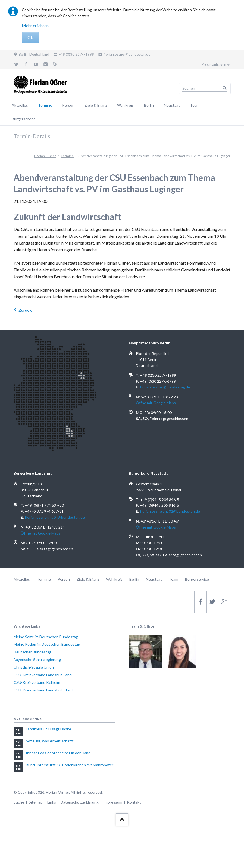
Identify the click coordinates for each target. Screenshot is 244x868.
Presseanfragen (214, 64)
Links (52, 802)
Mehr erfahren (35, 25)
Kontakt (134, 802)
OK (30, 37)
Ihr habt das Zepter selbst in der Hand (58, 753)
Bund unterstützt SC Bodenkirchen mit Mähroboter (70, 765)
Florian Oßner (45, 156)
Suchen (224, 88)
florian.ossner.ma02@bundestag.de (170, 511)
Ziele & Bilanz (96, 105)
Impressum (113, 802)
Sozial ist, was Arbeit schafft (50, 741)
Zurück (25, 310)
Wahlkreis (125, 105)
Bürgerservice (24, 119)
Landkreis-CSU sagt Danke (49, 729)
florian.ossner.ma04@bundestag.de (55, 517)
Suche (19, 802)
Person (68, 105)
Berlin (149, 105)
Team (195, 105)
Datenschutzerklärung (80, 802)
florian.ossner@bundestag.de (165, 387)
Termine (45, 105)
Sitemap (36, 802)
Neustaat (172, 105)
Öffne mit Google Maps (156, 403)
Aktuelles (20, 105)
